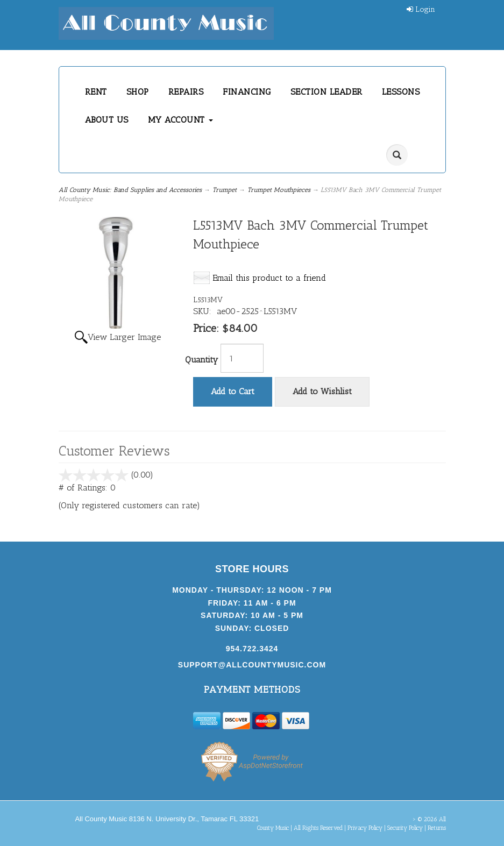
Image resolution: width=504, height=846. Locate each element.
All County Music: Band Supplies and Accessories (130, 190)
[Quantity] (242, 358)
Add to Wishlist (322, 391)
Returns (437, 828)
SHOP (138, 92)
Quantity (201, 360)
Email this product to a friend (269, 278)
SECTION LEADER (326, 92)
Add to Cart (233, 391)
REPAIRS (186, 92)
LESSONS (401, 92)
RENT (96, 92)
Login (421, 9)
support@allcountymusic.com (252, 665)
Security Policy (405, 828)
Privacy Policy (365, 828)
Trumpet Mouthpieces (279, 190)
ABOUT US (107, 120)
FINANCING (247, 92)
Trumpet (225, 190)
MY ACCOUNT (181, 120)
